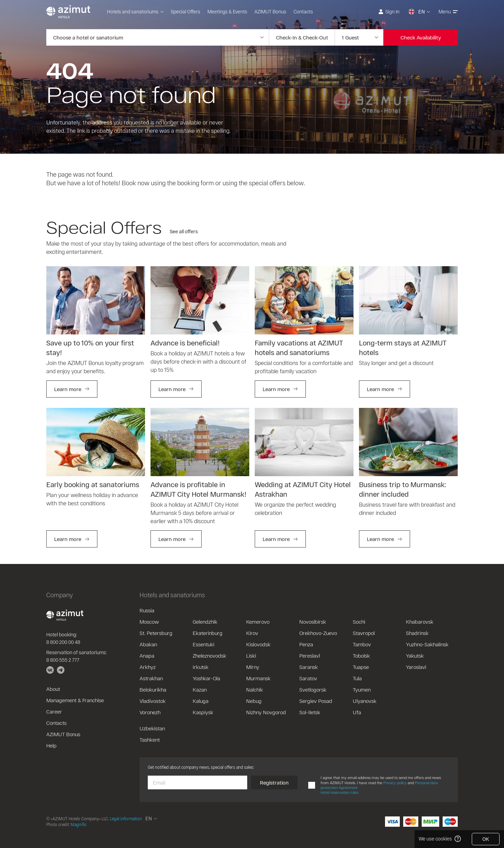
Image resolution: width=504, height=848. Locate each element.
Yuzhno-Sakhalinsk (427, 644)
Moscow (149, 622)
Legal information (126, 818)
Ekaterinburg (208, 633)
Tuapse (361, 667)
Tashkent (150, 740)
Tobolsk (361, 656)
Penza (306, 644)
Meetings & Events (227, 11)
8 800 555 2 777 (63, 660)
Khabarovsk (420, 622)
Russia (147, 610)
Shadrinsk (417, 633)
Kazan (200, 690)
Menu (448, 11)
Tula (357, 678)
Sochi (359, 622)
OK (486, 839)
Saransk (309, 667)
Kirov (252, 633)
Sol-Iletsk (310, 712)
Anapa (147, 656)
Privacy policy (395, 783)
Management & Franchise (75, 700)
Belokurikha (153, 690)
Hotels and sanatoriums (135, 11)
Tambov (362, 644)
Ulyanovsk (365, 701)
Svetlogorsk (313, 690)
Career (54, 711)
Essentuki (203, 644)
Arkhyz (148, 667)
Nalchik (255, 690)
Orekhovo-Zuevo (318, 633)
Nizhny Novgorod (266, 712)
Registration (274, 782)
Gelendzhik (205, 622)
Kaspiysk (203, 712)
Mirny (253, 667)
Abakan (148, 644)
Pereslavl (310, 656)
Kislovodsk (258, 644)
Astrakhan (151, 678)
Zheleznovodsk (209, 656)
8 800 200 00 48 (63, 642)
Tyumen (362, 690)
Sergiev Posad (316, 701)
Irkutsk (201, 667)
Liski (251, 656)
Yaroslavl (416, 667)
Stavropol (364, 633)
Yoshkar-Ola (206, 678)
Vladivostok (153, 701)
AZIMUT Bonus (270, 11)
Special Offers (185, 11)
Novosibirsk (313, 622)
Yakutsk (415, 656)
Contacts (303, 11)
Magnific (79, 824)
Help (51, 745)
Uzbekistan (152, 728)
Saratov (308, 678)
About (53, 689)
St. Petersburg (156, 633)
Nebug (254, 701)
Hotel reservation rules (339, 792)
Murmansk (258, 678)
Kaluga (201, 701)
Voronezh (150, 712)
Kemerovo (258, 622)
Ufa (357, 712)
